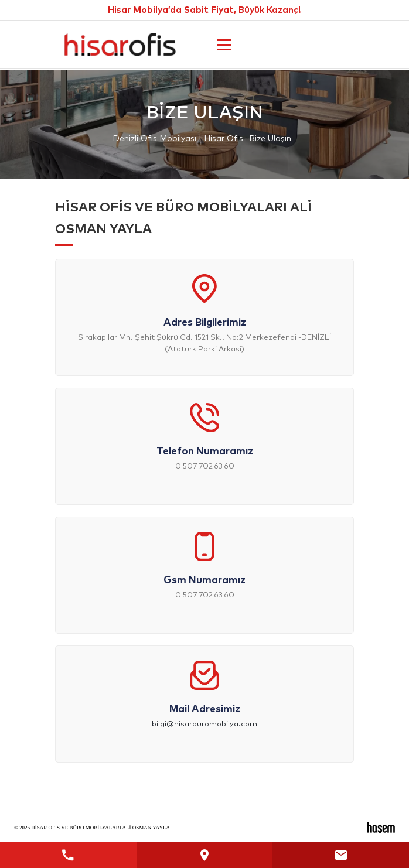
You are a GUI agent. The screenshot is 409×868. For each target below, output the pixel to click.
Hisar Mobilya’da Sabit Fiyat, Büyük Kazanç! (205, 10)
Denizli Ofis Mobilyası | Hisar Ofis (178, 139)
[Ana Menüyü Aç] (224, 45)
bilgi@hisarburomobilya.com (205, 724)
